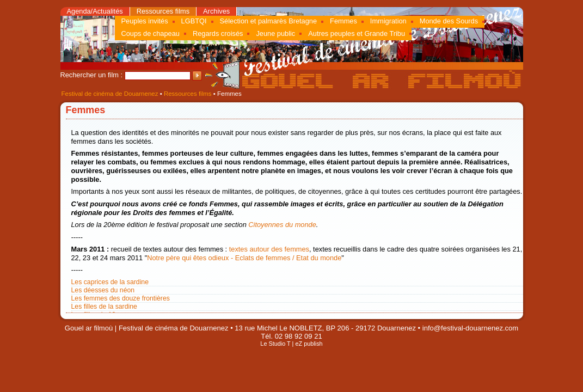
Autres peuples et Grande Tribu (357, 33)
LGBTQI (194, 21)
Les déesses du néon (103, 290)
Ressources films (163, 11)
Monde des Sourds (449, 21)
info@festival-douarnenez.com (470, 328)
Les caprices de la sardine (110, 282)
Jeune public (275, 33)
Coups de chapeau (151, 33)
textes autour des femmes (269, 249)
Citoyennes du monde (282, 225)
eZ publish (309, 344)
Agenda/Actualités (95, 11)
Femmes (343, 21)
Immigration (388, 21)
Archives (216, 11)
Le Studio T (275, 344)
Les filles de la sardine (104, 307)
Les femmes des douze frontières (121, 298)
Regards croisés (218, 33)
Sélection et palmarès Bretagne (269, 21)
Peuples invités (145, 21)
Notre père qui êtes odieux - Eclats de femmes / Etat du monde (244, 258)
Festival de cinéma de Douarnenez (110, 94)
